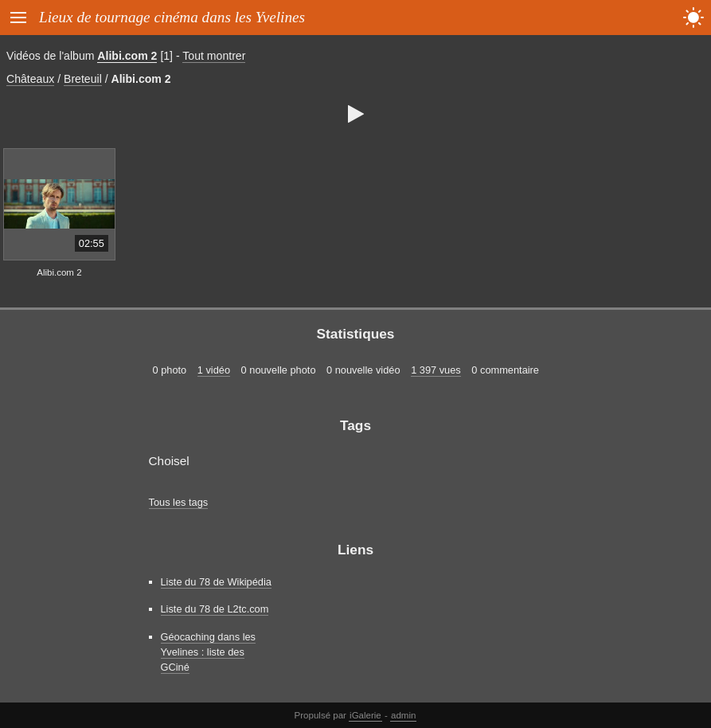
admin (403, 715)
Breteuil (83, 79)
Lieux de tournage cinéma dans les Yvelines (172, 17)
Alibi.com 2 (127, 56)
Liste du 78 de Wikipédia (216, 582)
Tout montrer (214, 56)
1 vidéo (214, 370)
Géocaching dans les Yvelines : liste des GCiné (209, 652)
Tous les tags (179, 502)
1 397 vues (436, 370)
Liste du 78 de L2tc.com (215, 609)
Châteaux (30, 79)
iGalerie (365, 715)
